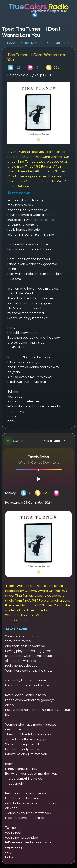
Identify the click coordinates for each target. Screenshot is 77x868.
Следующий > (58, 43)
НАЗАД (13, 43)
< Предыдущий (32, 43)
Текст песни (16, 629)
